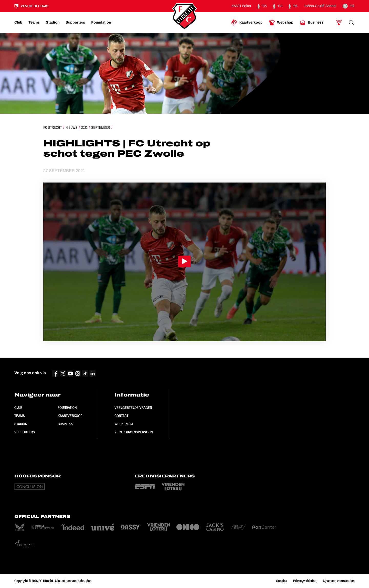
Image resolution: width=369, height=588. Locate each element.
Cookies (281, 581)
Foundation (67, 408)
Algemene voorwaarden (339, 581)
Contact (121, 416)
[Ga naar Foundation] (101, 23)
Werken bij (124, 424)
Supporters (25, 432)
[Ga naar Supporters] (75, 23)
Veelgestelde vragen (133, 408)
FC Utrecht (53, 127)
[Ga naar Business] (312, 23)
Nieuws (71, 127)
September (101, 127)
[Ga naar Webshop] (281, 23)
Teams (20, 416)
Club (18, 408)
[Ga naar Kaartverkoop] (247, 23)
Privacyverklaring (305, 581)
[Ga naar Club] (18, 23)
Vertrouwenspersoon (134, 432)
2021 (84, 127)
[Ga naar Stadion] (53, 23)
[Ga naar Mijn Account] (339, 23)
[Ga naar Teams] (34, 23)
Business (65, 424)
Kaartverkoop (70, 416)
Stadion (21, 424)
